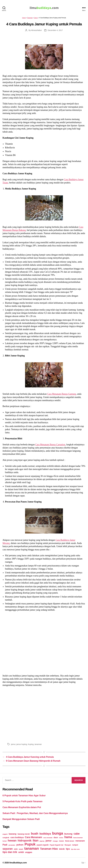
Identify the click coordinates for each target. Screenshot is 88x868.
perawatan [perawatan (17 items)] (12, 845)
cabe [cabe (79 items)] (77, 834)
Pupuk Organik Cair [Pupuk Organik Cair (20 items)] (57, 845)
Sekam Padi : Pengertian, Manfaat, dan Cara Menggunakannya (35, 813)
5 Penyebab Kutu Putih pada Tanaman (23, 801)
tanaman (38, 744)
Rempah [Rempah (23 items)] (68, 845)
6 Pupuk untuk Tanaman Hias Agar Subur (24, 796)
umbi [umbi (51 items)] (21, 852)
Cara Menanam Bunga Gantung (62, 394)
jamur (13, 744)
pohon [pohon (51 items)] (20, 845)
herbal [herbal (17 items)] (5, 841)
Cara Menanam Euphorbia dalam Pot (22, 807)
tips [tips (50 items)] (68, 849)
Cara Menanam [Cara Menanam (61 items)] (33, 837)
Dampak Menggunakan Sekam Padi (21, 819)
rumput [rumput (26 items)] (75, 845)
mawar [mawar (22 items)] (61, 841)
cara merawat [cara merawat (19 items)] (48, 838)
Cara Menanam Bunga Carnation (50, 445)
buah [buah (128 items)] (35, 834)
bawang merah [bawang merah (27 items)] (24, 834)
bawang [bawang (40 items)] (13, 834)
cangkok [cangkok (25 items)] (6, 838)
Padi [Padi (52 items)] (5, 845)
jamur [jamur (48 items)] (49, 841)
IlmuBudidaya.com (18, 863)
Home (24, 18)
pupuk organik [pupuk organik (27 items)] (43, 845)
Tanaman (30, 18)
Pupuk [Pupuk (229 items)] (30, 844)
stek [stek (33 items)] (16, 849)
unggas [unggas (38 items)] (29, 852)
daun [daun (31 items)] (56, 837)
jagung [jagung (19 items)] (42, 841)
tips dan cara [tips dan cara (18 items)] (75, 849)
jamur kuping (22, 744)
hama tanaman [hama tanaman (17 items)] (78, 838)
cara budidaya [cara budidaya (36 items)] (17, 837)
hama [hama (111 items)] (68, 837)
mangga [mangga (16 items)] (55, 841)
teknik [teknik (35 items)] (62, 849)
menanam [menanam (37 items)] (80, 841)
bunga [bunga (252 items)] (58, 833)
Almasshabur (36, 30)
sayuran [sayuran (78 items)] (8, 849)
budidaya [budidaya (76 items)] (45, 834)
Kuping (31, 744)
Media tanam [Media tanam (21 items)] (70, 841)
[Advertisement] (44, 714)
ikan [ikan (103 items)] (35, 840)
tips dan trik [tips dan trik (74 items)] (10, 852)
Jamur (36, 18)
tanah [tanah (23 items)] (21, 849)
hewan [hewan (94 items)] (12, 841)
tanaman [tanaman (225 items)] (31, 848)
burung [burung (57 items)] (68, 834)
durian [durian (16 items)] (61, 838)
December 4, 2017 (55, 30)
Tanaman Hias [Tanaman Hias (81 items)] (49, 849)
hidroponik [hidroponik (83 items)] (25, 841)
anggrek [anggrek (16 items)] (5, 834)
